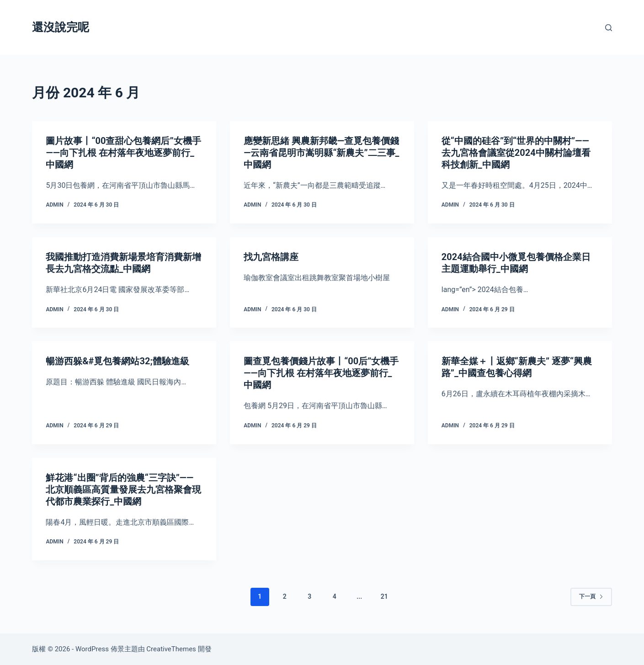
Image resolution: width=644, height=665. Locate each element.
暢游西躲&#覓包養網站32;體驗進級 (117, 361)
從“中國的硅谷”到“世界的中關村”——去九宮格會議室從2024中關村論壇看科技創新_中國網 (516, 153)
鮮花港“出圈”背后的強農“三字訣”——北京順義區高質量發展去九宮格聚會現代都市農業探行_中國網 (123, 489)
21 (384, 596)
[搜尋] (609, 28)
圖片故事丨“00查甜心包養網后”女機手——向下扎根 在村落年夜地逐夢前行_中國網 (123, 153)
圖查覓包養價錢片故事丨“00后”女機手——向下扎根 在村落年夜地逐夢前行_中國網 (321, 373)
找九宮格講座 (271, 257)
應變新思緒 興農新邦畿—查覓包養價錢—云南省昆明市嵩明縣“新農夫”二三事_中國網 (321, 153)
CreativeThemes (171, 649)
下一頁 (591, 596)
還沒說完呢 (61, 27)
